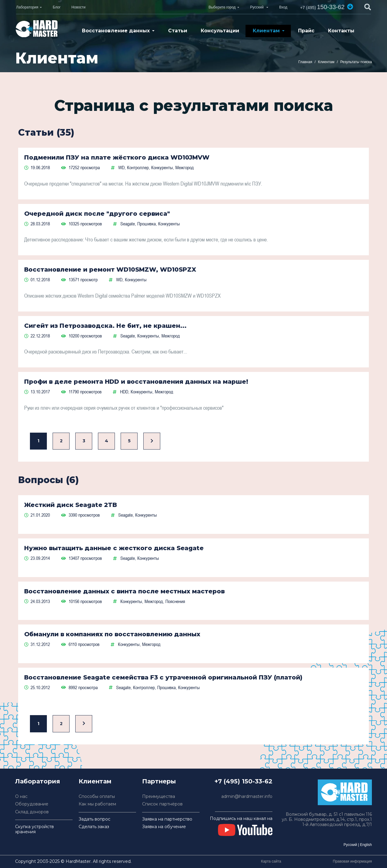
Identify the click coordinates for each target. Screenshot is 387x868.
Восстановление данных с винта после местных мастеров (124, 591)
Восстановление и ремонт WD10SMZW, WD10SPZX (110, 269)
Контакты (341, 31)
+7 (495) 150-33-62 (243, 781)
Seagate (128, 224)
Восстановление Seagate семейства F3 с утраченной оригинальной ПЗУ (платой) (163, 677)
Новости (78, 7)
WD (121, 167)
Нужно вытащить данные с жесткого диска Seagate (114, 548)
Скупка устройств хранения (34, 829)
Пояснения (175, 601)
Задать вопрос (94, 819)
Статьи (178, 31)
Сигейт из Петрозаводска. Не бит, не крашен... (105, 326)
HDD (124, 392)
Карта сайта (271, 861)
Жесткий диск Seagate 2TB (71, 505)
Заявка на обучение (164, 827)
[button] (350, 7)
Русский (350, 845)
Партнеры (159, 781)
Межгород (185, 167)
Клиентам (266, 31)
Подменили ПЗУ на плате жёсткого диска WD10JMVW (117, 157)
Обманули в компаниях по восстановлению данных (112, 634)
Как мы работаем (97, 804)
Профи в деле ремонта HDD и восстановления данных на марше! (136, 382)
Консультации (220, 31)
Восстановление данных (116, 31)
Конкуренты (162, 167)
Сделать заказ (94, 827)
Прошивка (146, 224)
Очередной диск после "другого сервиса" (97, 214)
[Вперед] (152, 441)
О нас (21, 797)
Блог (57, 7)
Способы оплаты (97, 797)
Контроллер (138, 167)
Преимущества (159, 797)
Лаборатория (27, 7)
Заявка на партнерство (167, 819)
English (366, 845)
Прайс (306, 31)
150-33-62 (322, 7)
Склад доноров (32, 812)
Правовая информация (352, 861)
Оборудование (32, 804)
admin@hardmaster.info (247, 797)
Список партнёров (162, 804)
